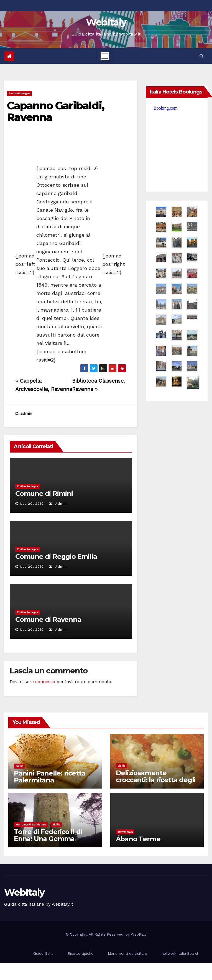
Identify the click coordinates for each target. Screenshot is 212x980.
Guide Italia (43, 954)
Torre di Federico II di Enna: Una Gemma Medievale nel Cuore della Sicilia (48, 842)
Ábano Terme (138, 839)
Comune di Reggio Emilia (56, 556)
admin (26, 413)
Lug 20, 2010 (32, 504)
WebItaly (106, 22)
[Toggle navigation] (105, 56)
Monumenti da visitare (31, 824)
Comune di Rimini (44, 493)
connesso (45, 682)
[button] (202, 56)
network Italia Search (180, 954)
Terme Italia (125, 832)
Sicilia (19, 766)
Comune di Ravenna (48, 619)
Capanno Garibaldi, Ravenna (56, 111)
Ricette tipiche (81, 954)
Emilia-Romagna (19, 93)
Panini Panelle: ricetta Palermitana (49, 777)
